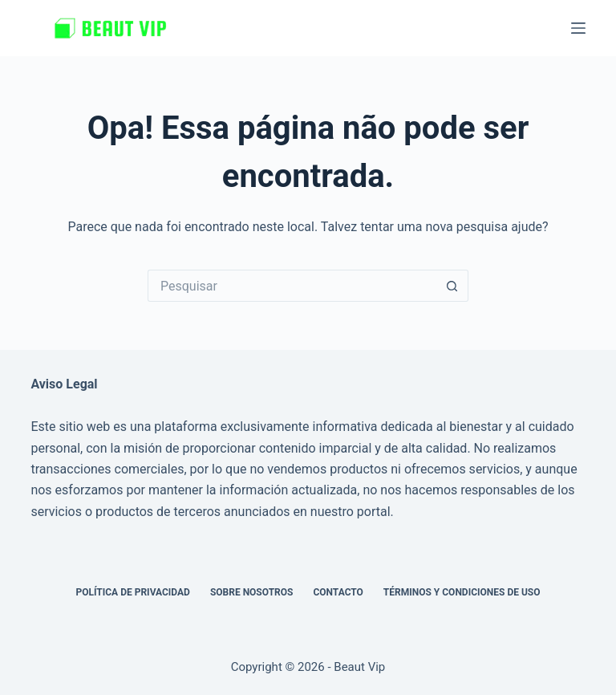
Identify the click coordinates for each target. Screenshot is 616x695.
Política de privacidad (132, 592)
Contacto (338, 592)
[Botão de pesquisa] (452, 286)
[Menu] (578, 28)
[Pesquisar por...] (292, 286)
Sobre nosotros (252, 592)
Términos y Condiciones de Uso (462, 592)
